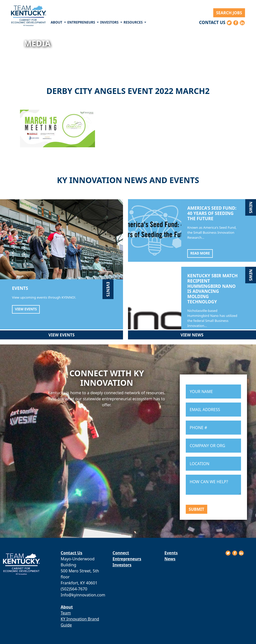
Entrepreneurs (127, 559)
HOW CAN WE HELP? (213, 485)
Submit (196, 509)
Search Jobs (229, 13)
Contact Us (212, 22)
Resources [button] (133, 22)
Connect (121, 553)
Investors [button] (110, 22)
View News (192, 335)
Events (171, 553)
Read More (200, 253)
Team (66, 613)
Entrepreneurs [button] (82, 22)
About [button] (57, 22)
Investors (122, 565)
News (170, 559)
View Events (26, 309)
